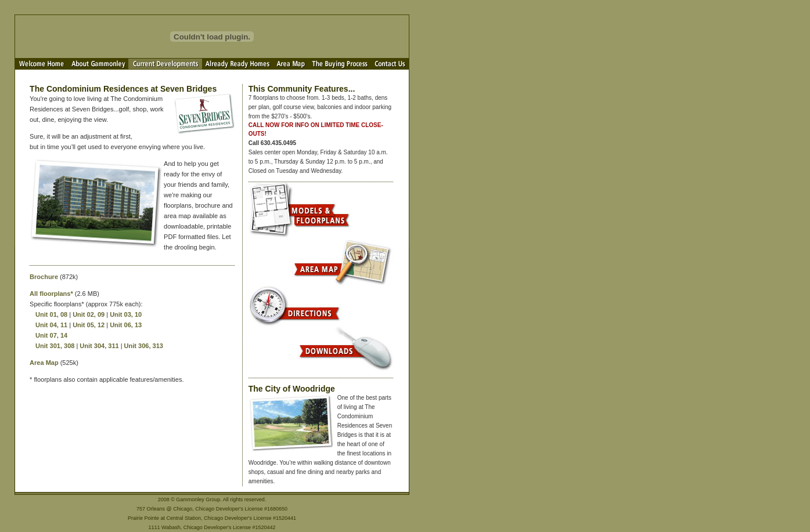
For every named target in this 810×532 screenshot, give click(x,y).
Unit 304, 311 (99, 346)
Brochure (44, 277)
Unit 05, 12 (89, 325)
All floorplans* (51, 294)
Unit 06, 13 (126, 325)
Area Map (44, 363)
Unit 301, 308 (55, 346)
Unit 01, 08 (51, 314)
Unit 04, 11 (51, 325)
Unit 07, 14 (51, 335)
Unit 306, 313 (144, 346)
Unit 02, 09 (89, 314)
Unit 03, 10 (126, 314)
